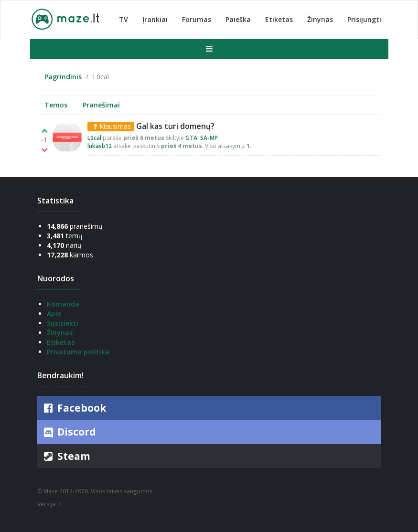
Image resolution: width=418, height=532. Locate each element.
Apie (54, 314)
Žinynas (320, 19)
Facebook (74, 408)
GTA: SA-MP (202, 138)
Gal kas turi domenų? (175, 126)
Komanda (63, 304)
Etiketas (279, 19)
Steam (66, 456)
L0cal (94, 138)
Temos (56, 105)
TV (123, 19)
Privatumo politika (78, 352)
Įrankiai (155, 19)
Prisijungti (364, 19)
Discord (69, 432)
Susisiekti (63, 323)
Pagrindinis (63, 77)
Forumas (197, 19)
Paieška (238, 19)
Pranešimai (101, 105)
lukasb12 (100, 146)
